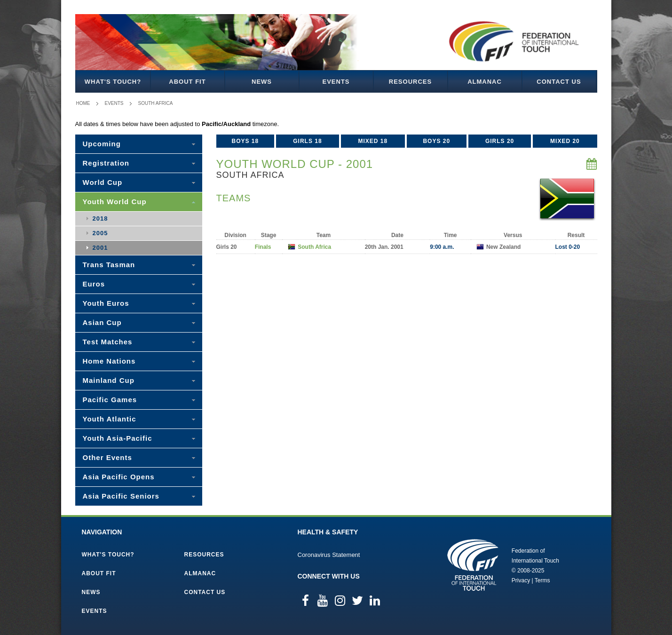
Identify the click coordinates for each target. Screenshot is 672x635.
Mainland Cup (109, 380)
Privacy (521, 580)
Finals (263, 247)
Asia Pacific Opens (119, 477)
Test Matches (108, 342)
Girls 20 (500, 141)
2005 (100, 233)
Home (83, 103)
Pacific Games (110, 400)
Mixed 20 (565, 141)
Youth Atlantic (110, 419)
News (262, 82)
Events (336, 82)
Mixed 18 (373, 141)
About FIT (187, 82)
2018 (100, 218)
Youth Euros (106, 303)
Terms (542, 580)
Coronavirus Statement (329, 555)
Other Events (107, 457)
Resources (410, 82)
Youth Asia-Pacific (118, 438)
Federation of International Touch (473, 565)
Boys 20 (436, 141)
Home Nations (109, 361)
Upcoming (102, 144)
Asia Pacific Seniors (121, 496)
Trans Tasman (109, 265)
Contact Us (559, 82)
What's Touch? (113, 82)
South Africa (156, 103)
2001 (100, 248)
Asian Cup (102, 322)
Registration (106, 163)
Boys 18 (245, 141)
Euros (94, 284)
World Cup (103, 182)
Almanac (485, 82)
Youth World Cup (115, 202)
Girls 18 (307, 141)
